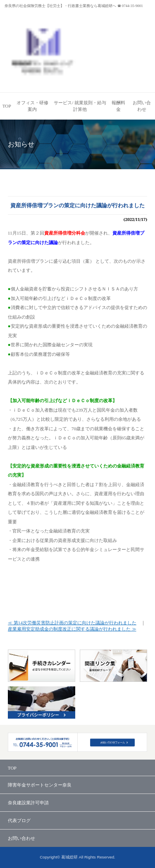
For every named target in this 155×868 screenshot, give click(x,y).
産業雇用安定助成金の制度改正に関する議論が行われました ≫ (72, 629)
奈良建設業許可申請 (28, 803)
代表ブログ (19, 820)
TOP (7, 106)
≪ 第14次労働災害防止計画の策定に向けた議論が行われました (72, 623)
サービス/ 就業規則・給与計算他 (80, 106)
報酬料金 (118, 106)
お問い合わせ (142, 106)
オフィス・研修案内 (32, 106)
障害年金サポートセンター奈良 (40, 785)
